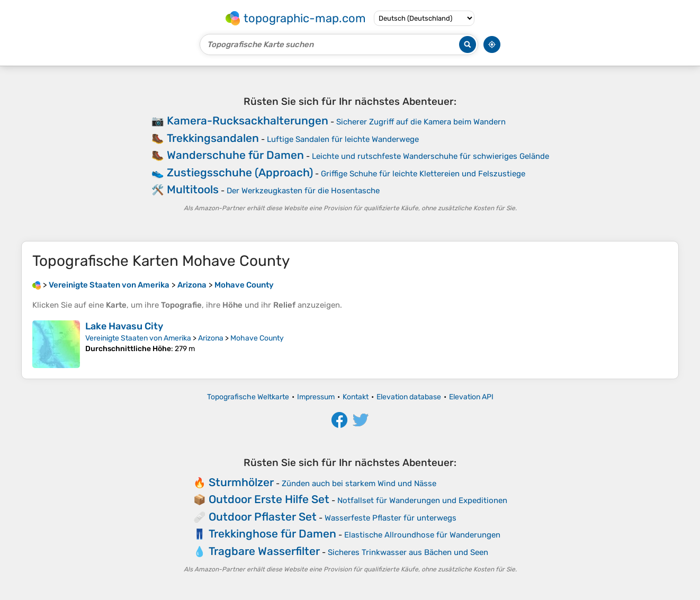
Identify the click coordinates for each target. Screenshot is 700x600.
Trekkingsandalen (213, 138)
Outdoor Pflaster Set (263, 517)
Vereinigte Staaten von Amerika (138, 338)
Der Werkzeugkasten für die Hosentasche (303, 191)
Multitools (193, 189)
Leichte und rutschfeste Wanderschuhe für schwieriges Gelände (430, 156)
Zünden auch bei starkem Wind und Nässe (359, 483)
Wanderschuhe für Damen (235, 155)
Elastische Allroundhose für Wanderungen (422, 535)
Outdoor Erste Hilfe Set (269, 499)
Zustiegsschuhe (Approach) (240, 172)
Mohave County (257, 338)
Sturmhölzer (241, 482)
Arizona (211, 338)
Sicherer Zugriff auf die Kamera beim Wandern (421, 122)
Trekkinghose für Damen (272, 534)
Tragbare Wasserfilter (264, 551)
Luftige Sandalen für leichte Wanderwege (343, 139)
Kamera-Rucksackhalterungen (248, 120)
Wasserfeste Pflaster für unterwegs (391, 518)
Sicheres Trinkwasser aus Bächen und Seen (408, 552)
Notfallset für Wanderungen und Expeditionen (422, 500)
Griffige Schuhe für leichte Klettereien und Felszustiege (423, 174)
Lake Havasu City (124, 326)
